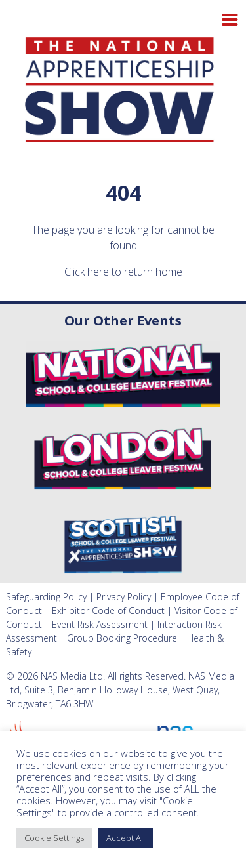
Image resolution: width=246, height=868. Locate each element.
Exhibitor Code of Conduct (108, 610)
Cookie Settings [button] (54, 838)
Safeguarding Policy (46, 597)
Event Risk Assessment (100, 624)
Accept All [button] (126, 838)
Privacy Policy (124, 597)
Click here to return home (123, 272)
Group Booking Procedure (122, 638)
